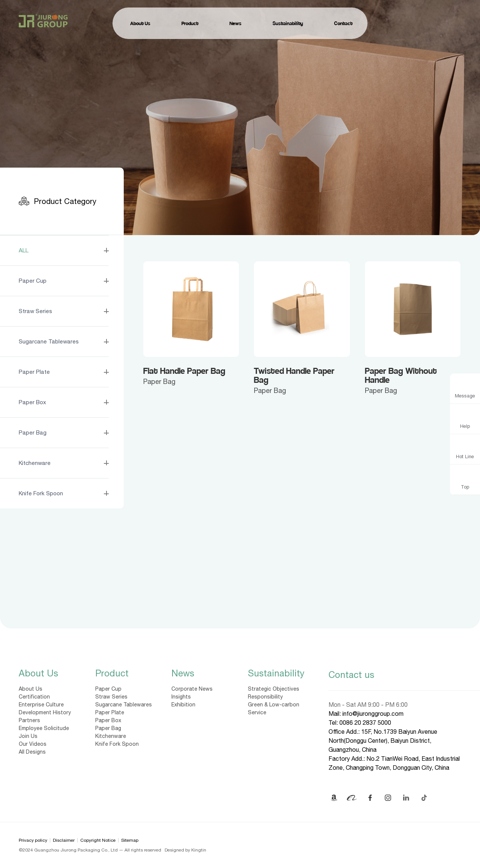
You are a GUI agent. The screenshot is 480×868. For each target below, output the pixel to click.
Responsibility (265, 697)
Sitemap (130, 840)
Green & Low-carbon (274, 705)
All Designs (32, 752)
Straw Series (111, 697)
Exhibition (183, 705)
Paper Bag (108, 728)
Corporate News (192, 689)
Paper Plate (110, 712)
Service (257, 712)
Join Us (28, 736)
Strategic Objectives (274, 689)
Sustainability (276, 673)
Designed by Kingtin (185, 850)
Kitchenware (111, 736)
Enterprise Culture (41, 705)
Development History (45, 712)
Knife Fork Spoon (117, 744)
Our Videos (33, 744)
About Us (38, 673)
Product (112, 673)
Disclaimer (64, 840)
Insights (181, 697)
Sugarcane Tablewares (124, 705)
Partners (29, 720)
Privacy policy (33, 840)
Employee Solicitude (44, 728)
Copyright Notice (98, 840)
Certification (34, 697)
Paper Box (108, 720)
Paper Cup (108, 689)
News (183, 673)
